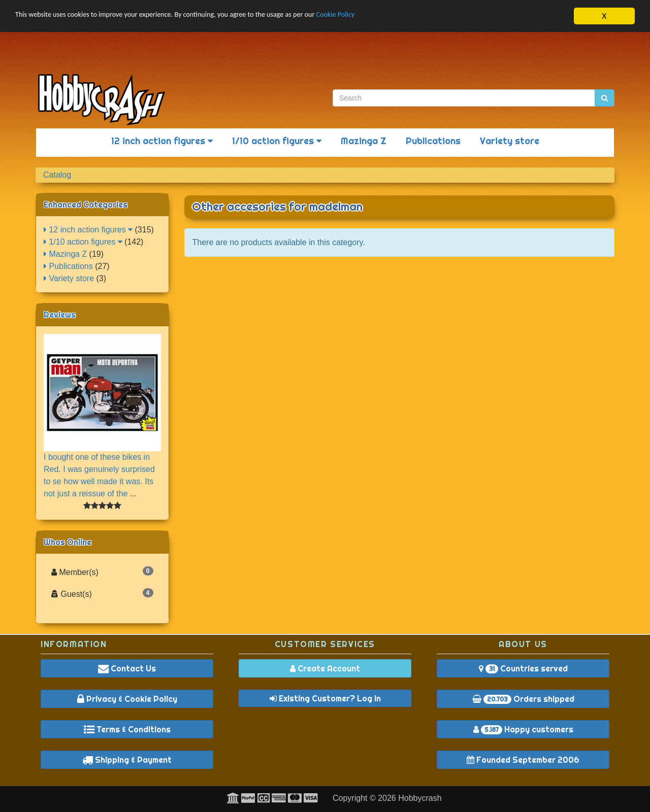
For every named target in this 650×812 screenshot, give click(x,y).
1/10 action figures (277, 141)
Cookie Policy (401, 16)
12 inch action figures (162, 141)
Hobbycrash (420, 798)
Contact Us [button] (127, 668)
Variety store (510, 141)
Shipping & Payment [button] (127, 760)
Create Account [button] (325, 668)
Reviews (60, 315)
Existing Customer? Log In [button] (325, 698)
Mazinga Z (364, 141)
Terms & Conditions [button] (127, 729)
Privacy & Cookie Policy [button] (127, 699)
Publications (433, 141)
